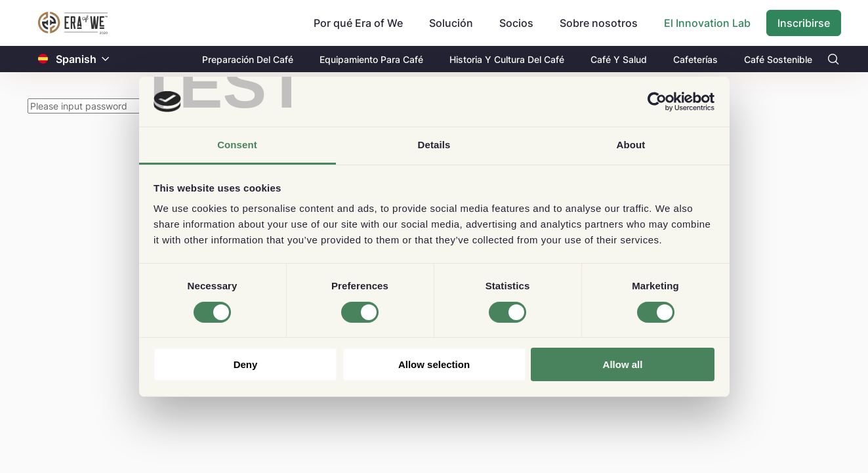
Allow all (623, 364)
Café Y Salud (619, 59)
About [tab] (631, 145)
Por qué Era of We (358, 23)
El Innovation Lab (707, 23)
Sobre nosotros (599, 23)
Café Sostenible (778, 59)
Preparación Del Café (248, 59)
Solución (451, 23)
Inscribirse (804, 23)
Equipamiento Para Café (371, 59)
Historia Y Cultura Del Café (507, 59)
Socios (516, 23)
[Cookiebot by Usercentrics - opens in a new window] (657, 102)
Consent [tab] (237, 145)
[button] (106, 59)
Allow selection (434, 364)
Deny (246, 364)
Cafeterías (695, 59)
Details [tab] (434, 145)
